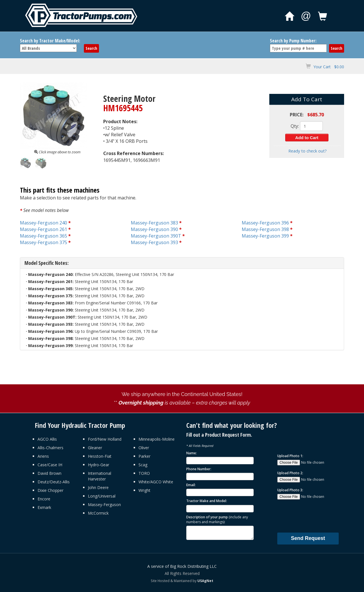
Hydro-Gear (99, 465)
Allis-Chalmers (50, 448)
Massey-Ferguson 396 (265, 223)
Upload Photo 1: (290, 456)
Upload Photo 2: (290, 473)
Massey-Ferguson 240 (44, 223)
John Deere (98, 487)
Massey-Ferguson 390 (154, 229)
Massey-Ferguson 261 (44, 229)
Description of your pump (217, 519)
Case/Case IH (50, 465)
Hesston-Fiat (100, 456)
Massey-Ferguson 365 (44, 236)
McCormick (98, 513)
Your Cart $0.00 (329, 67)
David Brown (49, 473)
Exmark (44, 507)
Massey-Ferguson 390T (156, 236)
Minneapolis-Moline (157, 439)
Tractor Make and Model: (207, 501)
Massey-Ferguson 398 (265, 229)
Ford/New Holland (105, 439)
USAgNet (205, 581)
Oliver (144, 448)
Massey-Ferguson (104, 505)
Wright (144, 490)
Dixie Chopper (50, 490)
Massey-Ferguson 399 (265, 236)
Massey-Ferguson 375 (44, 242)
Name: (192, 453)
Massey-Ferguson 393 (154, 242)
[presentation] (320, 516)
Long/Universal (102, 496)
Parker (144, 456)
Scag (143, 465)
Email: (191, 485)
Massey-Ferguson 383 (154, 223)
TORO (144, 473)
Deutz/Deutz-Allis (54, 482)
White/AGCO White (156, 482)
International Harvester (100, 476)
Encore (44, 499)
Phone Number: (199, 469)
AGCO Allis (47, 439)
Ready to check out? (308, 151)
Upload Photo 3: (290, 490)
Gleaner (95, 448)
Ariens (43, 456)
